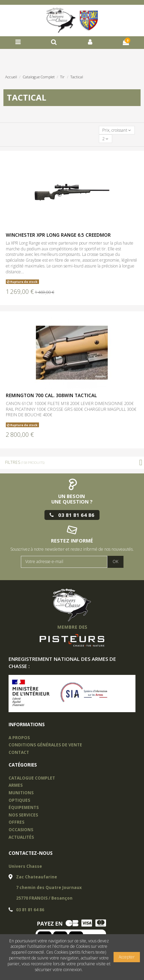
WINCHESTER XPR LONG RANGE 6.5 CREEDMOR (58, 235)
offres (16, 822)
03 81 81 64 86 (30, 910)
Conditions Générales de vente (45, 745)
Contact (19, 752)
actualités (21, 837)
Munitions (21, 793)
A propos (19, 738)
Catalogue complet (32, 778)
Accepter (127, 957)
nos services (23, 815)
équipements (24, 807)
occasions (21, 830)
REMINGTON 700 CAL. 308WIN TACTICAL (51, 395)
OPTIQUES (19, 800)
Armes (16, 785)
